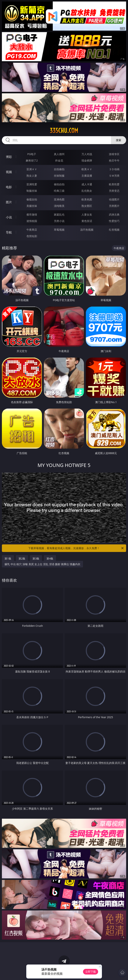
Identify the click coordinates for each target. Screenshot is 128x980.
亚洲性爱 (32, 184)
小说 (9, 217)
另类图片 (114, 206)
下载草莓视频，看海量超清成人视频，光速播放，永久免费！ (76, 548)
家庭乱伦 (59, 214)
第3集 (36, 558)
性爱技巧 (114, 221)
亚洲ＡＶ (32, 169)
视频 (9, 172)
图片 (9, 202)
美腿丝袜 (32, 206)
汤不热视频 (87, 230)
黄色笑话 (87, 221)
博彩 (9, 157)
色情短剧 (32, 236)
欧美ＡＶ (87, 169)
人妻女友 (87, 214)
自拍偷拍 (59, 169)
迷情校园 (32, 221)
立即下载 (91, 972)
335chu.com (64, 131)
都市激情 (32, 214)
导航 (9, 232)
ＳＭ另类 (114, 176)
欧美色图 (87, 199)
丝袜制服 (59, 176)
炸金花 (59, 160)
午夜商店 (32, 230)
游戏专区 (114, 154)
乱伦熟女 (87, 191)
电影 (9, 187)
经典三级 (59, 191)
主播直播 (87, 176)
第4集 (50, 558)
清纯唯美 (59, 206)
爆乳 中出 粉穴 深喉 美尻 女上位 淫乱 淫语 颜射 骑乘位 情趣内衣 (42, 564)
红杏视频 (114, 230)
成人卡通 (87, 184)
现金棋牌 (87, 160)
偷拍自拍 (59, 184)
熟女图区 (87, 206)
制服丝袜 (32, 191)
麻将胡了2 (32, 160)
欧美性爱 (114, 184)
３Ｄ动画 (114, 169)
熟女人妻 (32, 176)
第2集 (22, 558)
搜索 (119, 140)
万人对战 (87, 154)
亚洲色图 (59, 199)
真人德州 (59, 154)
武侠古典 (114, 214)
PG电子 (32, 154)
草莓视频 (59, 230)
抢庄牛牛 (114, 160)
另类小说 (59, 221)
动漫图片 (114, 199)
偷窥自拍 (32, 199)
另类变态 (114, 191)
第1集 (8, 558)
